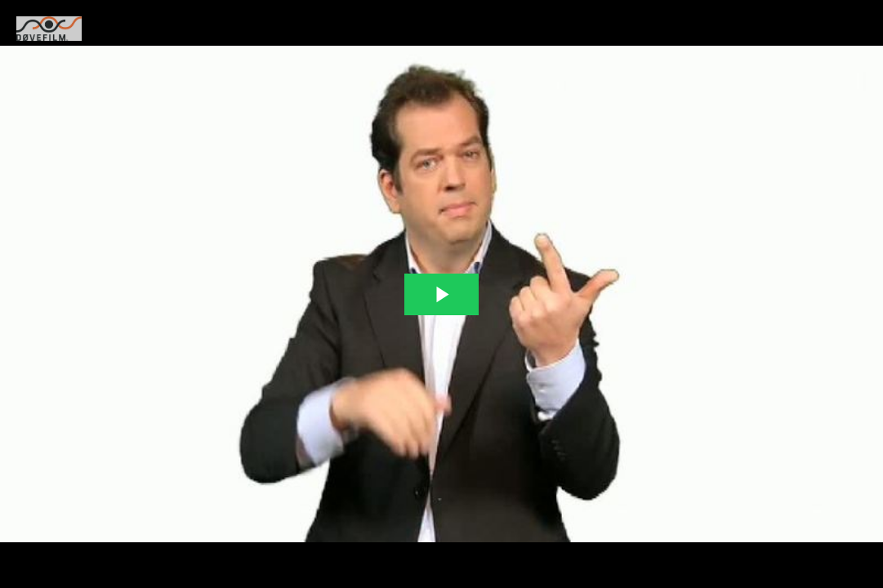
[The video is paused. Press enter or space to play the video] (441, 294)
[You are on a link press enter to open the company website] (49, 29)
